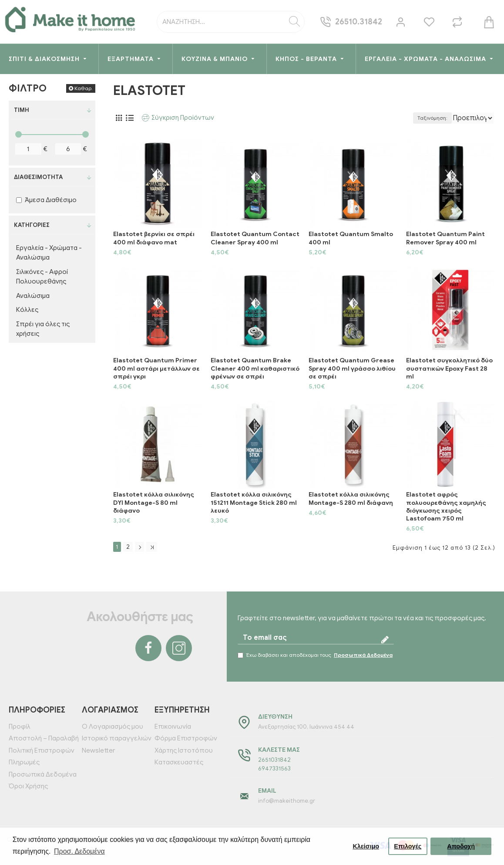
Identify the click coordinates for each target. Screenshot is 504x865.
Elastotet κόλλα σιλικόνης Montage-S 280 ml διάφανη (351, 498)
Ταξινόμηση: (402, 118)
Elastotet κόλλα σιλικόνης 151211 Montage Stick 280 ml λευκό (254, 502)
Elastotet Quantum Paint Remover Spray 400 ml (445, 238)
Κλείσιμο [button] (366, 846)
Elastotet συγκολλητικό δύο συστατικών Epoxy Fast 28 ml (449, 368)
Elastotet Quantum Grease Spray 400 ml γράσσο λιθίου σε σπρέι (352, 368)
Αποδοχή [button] (461, 846)
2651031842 (274, 760)
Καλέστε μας (279, 750)
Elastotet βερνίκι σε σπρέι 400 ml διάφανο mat (154, 238)
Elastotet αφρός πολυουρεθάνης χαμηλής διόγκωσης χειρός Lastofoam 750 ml (446, 507)
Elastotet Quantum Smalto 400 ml (351, 238)
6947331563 (274, 769)
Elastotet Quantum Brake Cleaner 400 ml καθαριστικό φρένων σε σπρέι (255, 368)
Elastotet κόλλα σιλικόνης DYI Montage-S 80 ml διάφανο (154, 502)
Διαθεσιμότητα (38, 177)
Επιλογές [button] (408, 846)
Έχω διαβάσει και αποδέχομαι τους (316, 655)
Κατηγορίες (32, 225)
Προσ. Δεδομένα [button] (79, 851)
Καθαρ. (84, 88)
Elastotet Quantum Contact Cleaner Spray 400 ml (255, 238)
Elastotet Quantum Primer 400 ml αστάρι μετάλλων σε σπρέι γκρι (156, 368)
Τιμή (22, 110)
